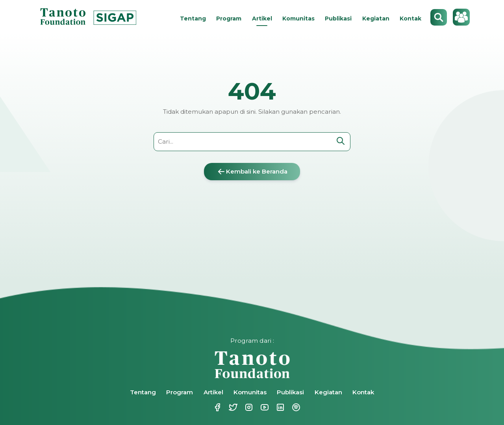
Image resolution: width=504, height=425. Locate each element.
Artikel (262, 18)
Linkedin (280, 407)
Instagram (248, 407)
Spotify (295, 407)
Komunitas (298, 18)
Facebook (217, 407)
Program (229, 18)
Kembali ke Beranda (252, 172)
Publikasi (338, 18)
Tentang (193, 18)
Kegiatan (376, 18)
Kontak (410, 18)
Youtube (264, 407)
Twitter (232, 407)
